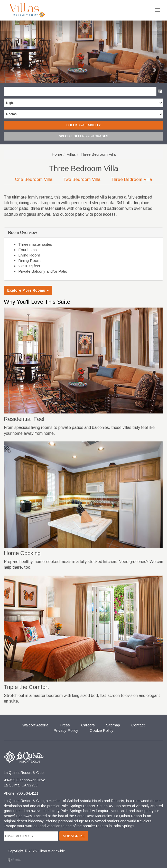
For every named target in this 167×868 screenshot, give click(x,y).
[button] (83, 361)
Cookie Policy (102, 730)
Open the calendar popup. (160, 91)
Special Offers (83, 136)
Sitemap (113, 725)
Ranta (14, 860)
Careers (88, 725)
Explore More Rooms (28, 290)
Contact (138, 725)
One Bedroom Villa (34, 179)
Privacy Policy (66, 730)
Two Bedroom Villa (82, 179)
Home (57, 154)
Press (65, 725)
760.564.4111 (27, 793)
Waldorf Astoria (35, 725)
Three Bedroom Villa (131, 179)
